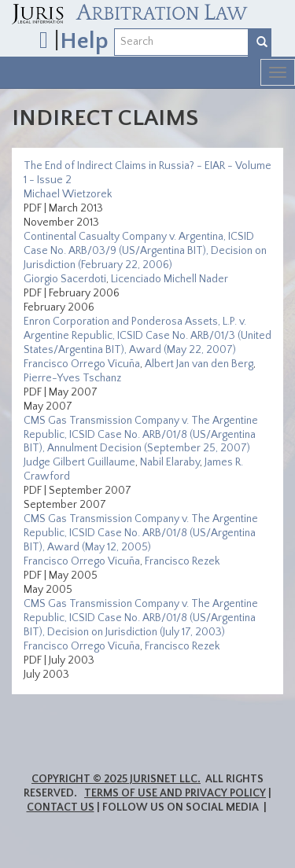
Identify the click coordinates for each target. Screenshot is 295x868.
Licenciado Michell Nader (170, 279)
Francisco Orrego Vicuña (82, 364)
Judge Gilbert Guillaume (79, 462)
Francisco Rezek (182, 561)
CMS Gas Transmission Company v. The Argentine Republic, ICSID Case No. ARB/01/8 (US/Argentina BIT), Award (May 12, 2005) (141, 533)
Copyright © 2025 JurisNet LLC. (116, 779)
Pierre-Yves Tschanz (72, 378)
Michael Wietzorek (68, 194)
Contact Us (61, 807)
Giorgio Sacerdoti (65, 279)
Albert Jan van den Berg (199, 364)
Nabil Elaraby (170, 462)
